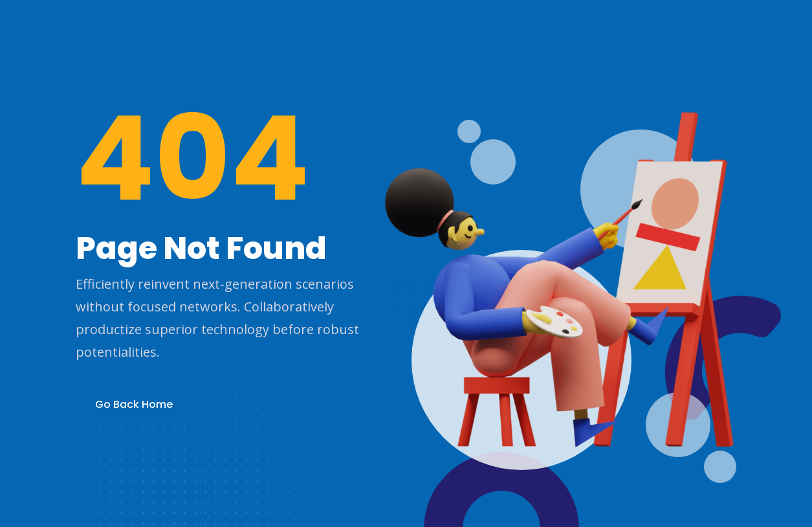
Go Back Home (134, 404)
